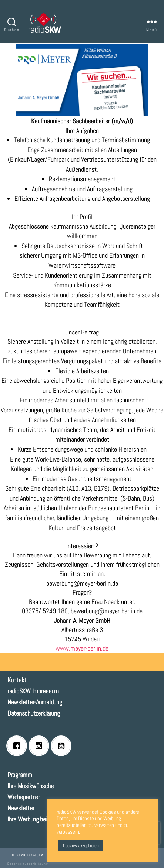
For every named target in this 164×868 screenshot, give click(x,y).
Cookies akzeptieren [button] (81, 846)
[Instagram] (41, 746)
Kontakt (17, 680)
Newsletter (21, 808)
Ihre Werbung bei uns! (33, 819)
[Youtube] (63, 746)
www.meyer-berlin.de (82, 648)
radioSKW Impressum (33, 691)
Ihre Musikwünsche (30, 786)
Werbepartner (24, 797)
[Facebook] (19, 746)
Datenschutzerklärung (34, 713)
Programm (20, 775)
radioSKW (36, 855)
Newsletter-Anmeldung (35, 702)
